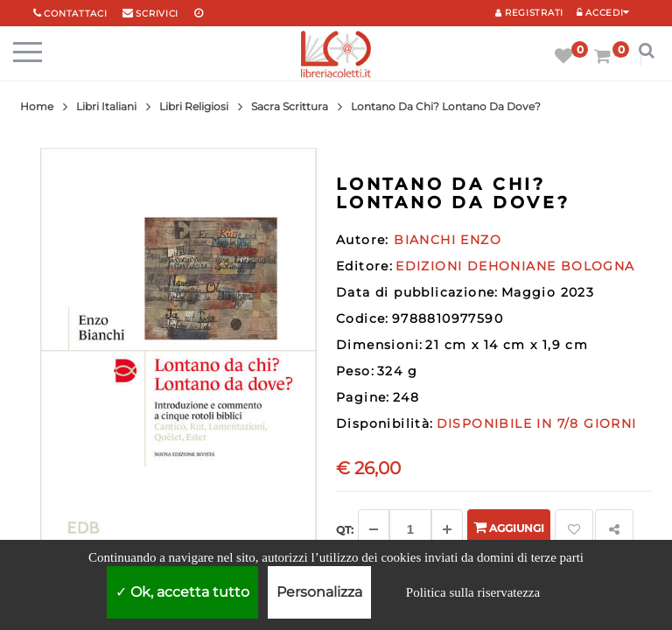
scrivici (157, 14)
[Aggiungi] (447, 529)
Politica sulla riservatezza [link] (473, 592)
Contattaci (75, 14)
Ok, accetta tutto (182, 592)
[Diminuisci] (374, 529)
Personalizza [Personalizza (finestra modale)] (319, 592)
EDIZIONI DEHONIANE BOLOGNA (515, 266)
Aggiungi (509, 527)
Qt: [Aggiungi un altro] (345, 530)
